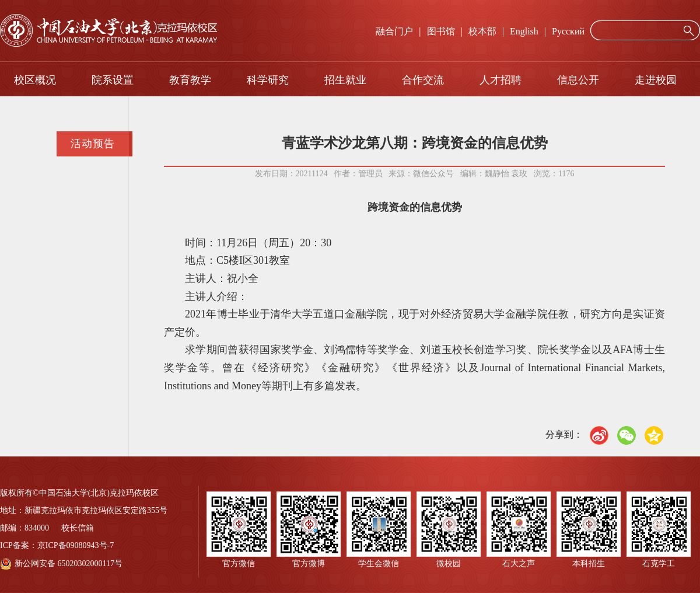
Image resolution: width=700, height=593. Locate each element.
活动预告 (93, 144)
